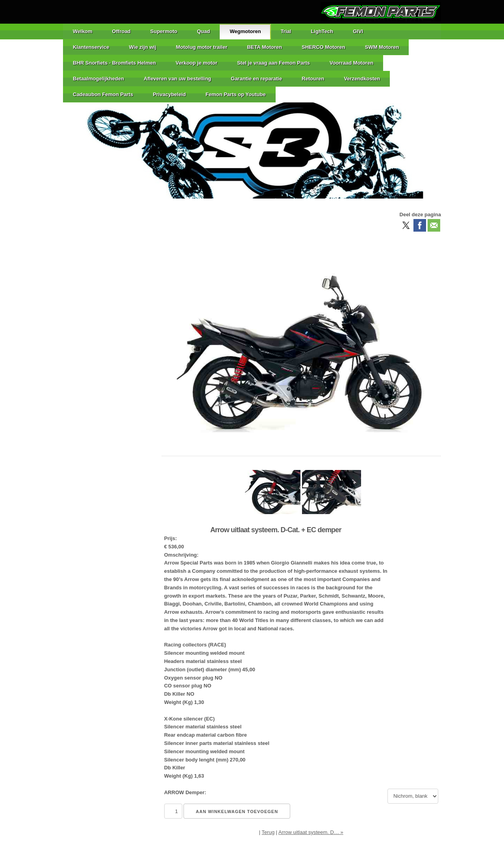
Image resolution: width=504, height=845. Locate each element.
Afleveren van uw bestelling (177, 79)
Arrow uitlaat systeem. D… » (311, 832)
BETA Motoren (264, 47)
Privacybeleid (169, 94)
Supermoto (164, 31)
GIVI (358, 31)
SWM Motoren (382, 47)
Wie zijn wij (143, 47)
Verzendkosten (362, 79)
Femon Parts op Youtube (236, 94)
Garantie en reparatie (256, 79)
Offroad (121, 31)
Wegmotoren (245, 31)
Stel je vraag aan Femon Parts (273, 63)
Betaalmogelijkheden (98, 79)
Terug (268, 832)
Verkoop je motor (196, 63)
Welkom (83, 31)
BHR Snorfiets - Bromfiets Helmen (114, 63)
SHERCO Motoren (323, 47)
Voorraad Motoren (351, 63)
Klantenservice (91, 47)
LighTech (322, 31)
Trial (286, 31)
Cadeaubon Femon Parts (103, 94)
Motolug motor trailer (202, 47)
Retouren (313, 79)
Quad (203, 31)
